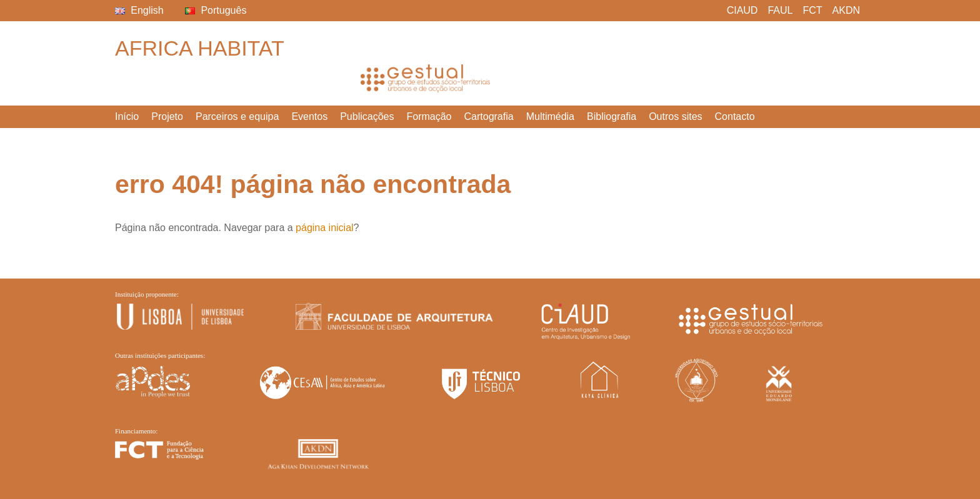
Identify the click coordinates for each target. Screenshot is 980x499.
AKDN (846, 10)
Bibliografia (612, 116)
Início (127, 116)
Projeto (167, 116)
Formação (429, 116)
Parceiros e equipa (237, 116)
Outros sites (675, 116)
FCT (812, 10)
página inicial (325, 228)
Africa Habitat (200, 48)
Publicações (367, 116)
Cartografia (489, 116)
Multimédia (550, 116)
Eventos (309, 116)
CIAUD (742, 10)
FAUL (780, 10)
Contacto (735, 116)
